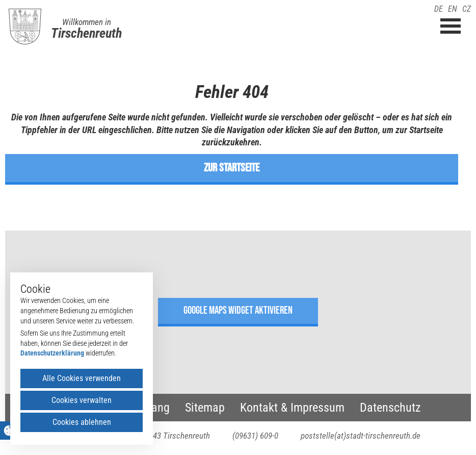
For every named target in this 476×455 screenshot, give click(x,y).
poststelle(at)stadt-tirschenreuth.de (361, 436)
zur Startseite (232, 168)
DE (439, 9)
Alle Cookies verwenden (82, 378)
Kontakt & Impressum (292, 408)
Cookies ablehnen (82, 422)
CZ (467, 9)
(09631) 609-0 (255, 436)
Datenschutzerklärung (52, 353)
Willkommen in (87, 22)
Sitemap (205, 408)
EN (453, 9)
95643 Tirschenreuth (175, 436)
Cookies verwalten (82, 400)
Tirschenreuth (86, 33)
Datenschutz (390, 408)
